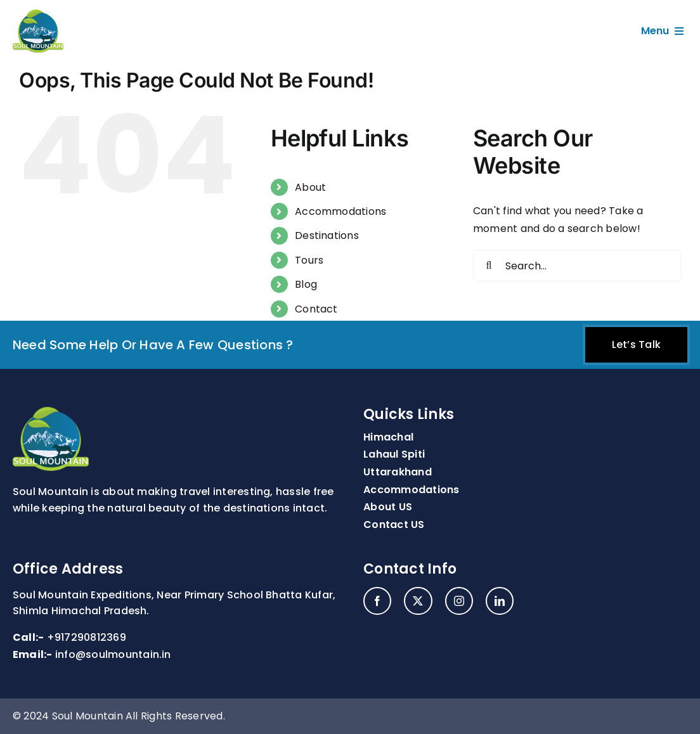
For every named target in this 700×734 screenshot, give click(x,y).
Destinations (327, 235)
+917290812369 (87, 637)
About (310, 187)
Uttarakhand (398, 472)
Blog (306, 284)
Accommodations (340, 211)
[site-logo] (38, 14)
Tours (309, 260)
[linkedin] (500, 601)
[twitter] (418, 601)
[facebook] (377, 601)
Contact (316, 309)
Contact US (394, 525)
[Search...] (577, 266)
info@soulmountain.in (113, 654)
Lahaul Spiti (394, 454)
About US (388, 507)
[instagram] (459, 601)
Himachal (388, 437)
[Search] (489, 266)
